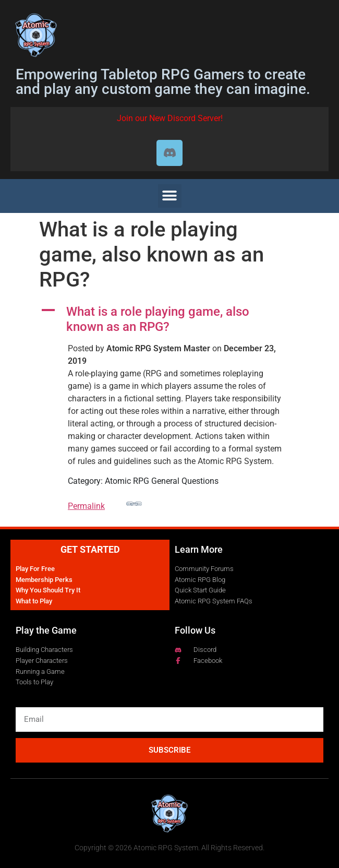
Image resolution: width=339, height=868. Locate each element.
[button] (170, 196)
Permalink (105, 503)
